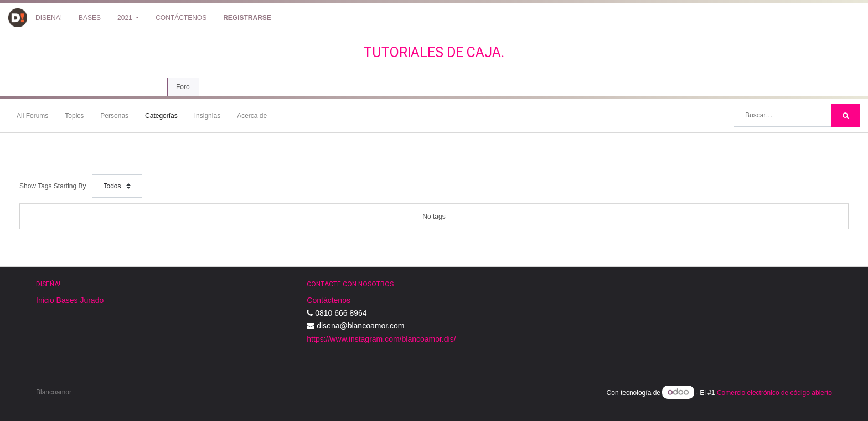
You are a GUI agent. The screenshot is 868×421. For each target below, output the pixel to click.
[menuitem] (49, 18)
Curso (147, 87)
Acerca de (252, 116)
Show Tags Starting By (53, 186)
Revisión (220, 87)
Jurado (92, 300)
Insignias (207, 116)
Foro (183, 87)
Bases (67, 300)
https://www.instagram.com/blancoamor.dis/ (381, 339)
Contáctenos (329, 300)
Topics (74, 116)
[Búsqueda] (846, 115)
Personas (114, 116)
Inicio (45, 300)
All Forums (32, 116)
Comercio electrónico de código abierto (774, 393)
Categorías (161, 116)
